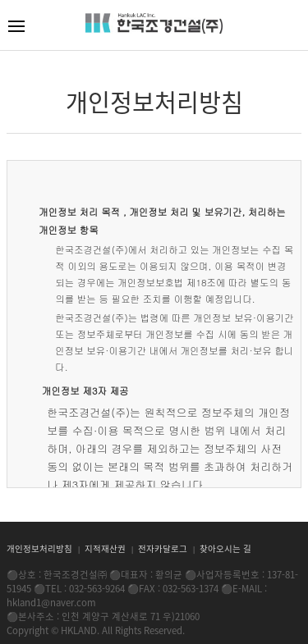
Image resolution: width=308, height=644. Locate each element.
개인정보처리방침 (41, 548)
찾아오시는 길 (225, 548)
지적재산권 (106, 548)
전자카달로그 (164, 548)
